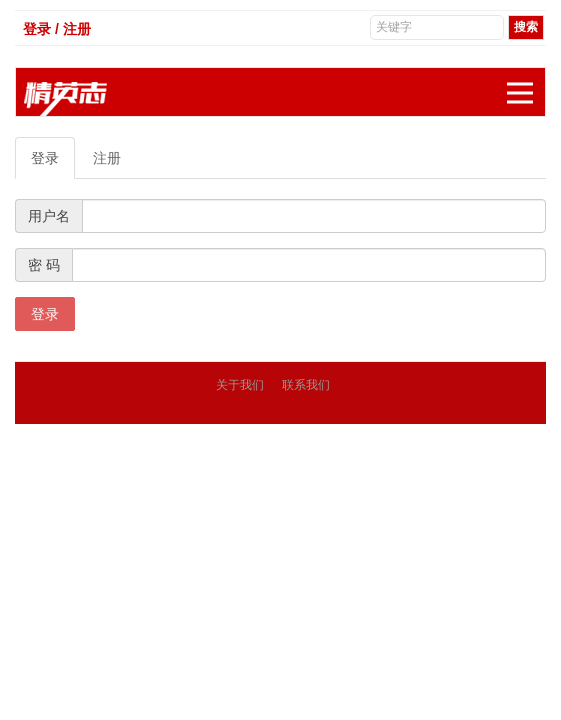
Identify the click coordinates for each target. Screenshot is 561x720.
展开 (526, 82)
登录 (45, 158)
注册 (107, 158)
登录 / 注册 (57, 29)
